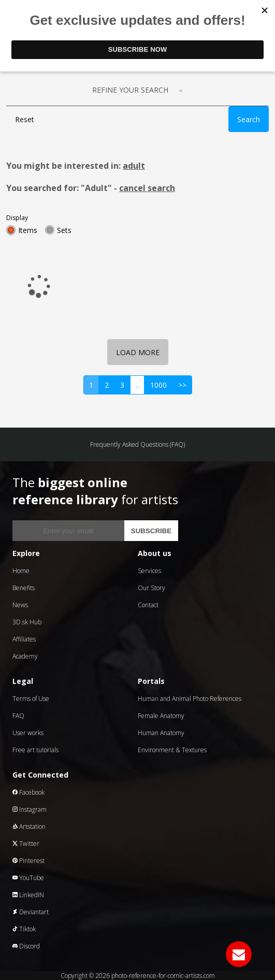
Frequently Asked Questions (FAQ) (137, 444)
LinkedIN (28, 895)
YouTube (28, 878)
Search (249, 119)
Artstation (29, 827)
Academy (25, 656)
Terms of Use (31, 699)
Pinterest (28, 861)
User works (28, 733)
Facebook (28, 792)
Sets (64, 230)
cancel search (147, 188)
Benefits (24, 588)
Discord (26, 946)
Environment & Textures (172, 750)
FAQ (18, 716)
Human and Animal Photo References (190, 699)
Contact (148, 605)
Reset (25, 119)
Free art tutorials (35, 750)
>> (182, 385)
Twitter (26, 844)
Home (21, 571)
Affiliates (24, 639)
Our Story (151, 588)
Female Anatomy (161, 716)
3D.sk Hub (27, 622)
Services (149, 571)
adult (134, 166)
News (20, 605)
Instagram (30, 809)
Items (28, 230)
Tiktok (24, 929)
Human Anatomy (161, 733)
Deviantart (31, 912)
